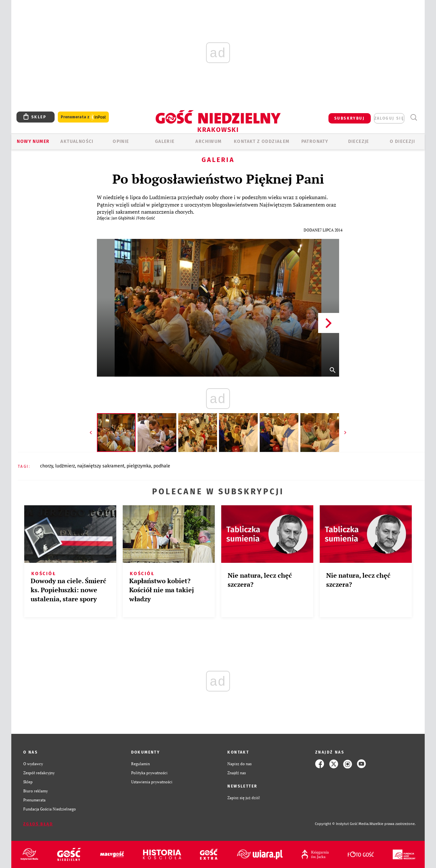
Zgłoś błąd (38, 824)
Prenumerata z (83, 117)
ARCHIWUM (208, 141)
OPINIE (121, 141)
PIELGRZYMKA (139, 466)
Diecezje (359, 141)
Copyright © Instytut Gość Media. (342, 824)
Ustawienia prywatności (152, 782)
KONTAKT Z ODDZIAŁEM (262, 141)
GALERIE (165, 141)
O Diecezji (402, 141)
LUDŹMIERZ (65, 466)
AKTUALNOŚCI (77, 141)
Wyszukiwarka (414, 118)
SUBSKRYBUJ (349, 118)
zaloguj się (389, 118)
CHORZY (47, 466)
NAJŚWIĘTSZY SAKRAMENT (101, 466)
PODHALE (162, 466)
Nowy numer (33, 141)
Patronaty (315, 141)
